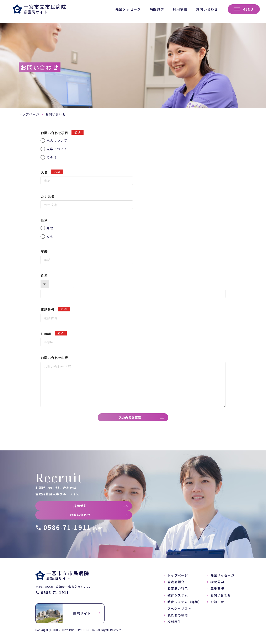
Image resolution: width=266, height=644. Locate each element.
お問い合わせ (207, 9)
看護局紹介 (176, 584)
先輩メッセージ (128, 9)
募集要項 (217, 591)
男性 (50, 228)
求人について (57, 140)
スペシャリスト (179, 610)
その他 (52, 157)
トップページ (29, 114)
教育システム (178, 597)
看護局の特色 (178, 591)
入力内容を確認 (131, 418)
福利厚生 (174, 624)
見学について (57, 149)
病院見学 (157, 9)
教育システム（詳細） (185, 604)
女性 (50, 236)
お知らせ (217, 604)
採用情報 (180, 9)
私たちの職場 (178, 617)
